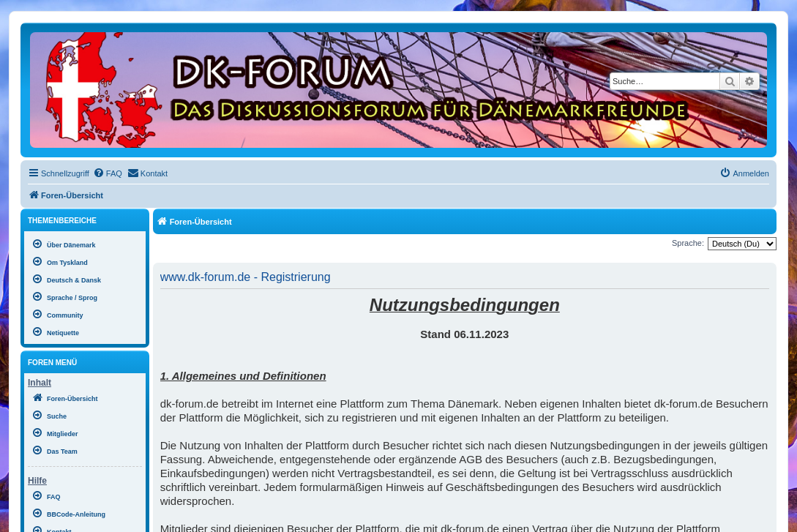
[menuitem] (108, 173)
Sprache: (688, 243)
